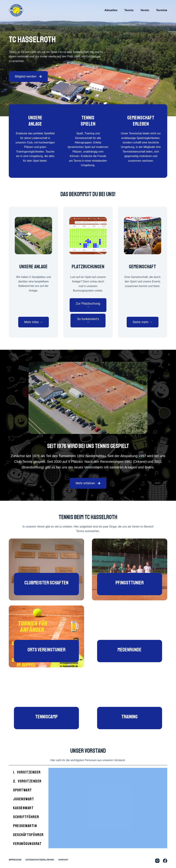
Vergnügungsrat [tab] (27, 844)
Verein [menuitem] (145, 10)
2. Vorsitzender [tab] (27, 781)
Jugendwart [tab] (24, 799)
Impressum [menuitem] (15, 860)
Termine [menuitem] (162, 10)
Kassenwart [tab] (23, 808)
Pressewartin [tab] (25, 826)
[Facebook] (165, 861)
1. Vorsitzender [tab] (27, 772)
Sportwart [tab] (23, 790)
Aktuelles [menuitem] (111, 10)
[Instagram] (157, 861)
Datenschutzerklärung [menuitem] (40, 860)
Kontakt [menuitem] (63, 860)
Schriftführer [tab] (26, 817)
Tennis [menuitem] (129, 10)
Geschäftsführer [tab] (28, 835)
